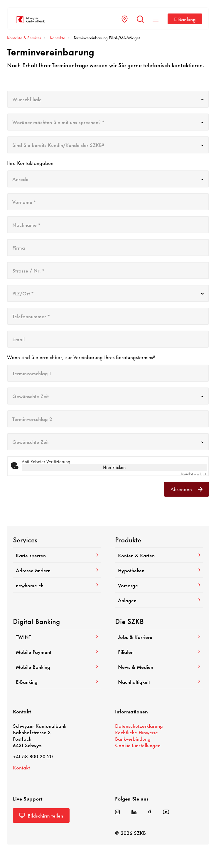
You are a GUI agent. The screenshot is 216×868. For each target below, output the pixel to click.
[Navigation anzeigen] (156, 19)
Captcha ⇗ (194, 474)
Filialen (159, 652)
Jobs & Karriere (159, 637)
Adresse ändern (57, 570)
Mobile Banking (57, 666)
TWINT (57, 637)
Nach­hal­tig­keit (159, 681)
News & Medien (159, 666)
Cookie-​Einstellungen (138, 745)
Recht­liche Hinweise (136, 732)
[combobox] (108, 99)
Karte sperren (57, 555)
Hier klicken (114, 467)
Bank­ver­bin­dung (133, 738)
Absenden (187, 489)
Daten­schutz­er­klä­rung (139, 725)
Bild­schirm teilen (41, 815)
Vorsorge (159, 585)
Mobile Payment (57, 652)
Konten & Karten (159, 555)
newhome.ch (57, 585)
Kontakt (21, 767)
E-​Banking (185, 19)
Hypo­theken (159, 570)
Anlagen (159, 600)
